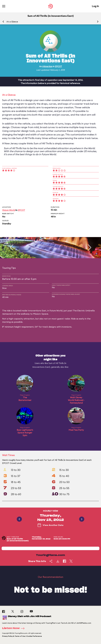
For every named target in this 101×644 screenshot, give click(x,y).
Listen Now (14, 628)
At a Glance (12, 22)
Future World (9, 210)
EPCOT (58, 66)
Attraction (47, 66)
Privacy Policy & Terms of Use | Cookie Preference (22, 636)
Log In (95, 6)
